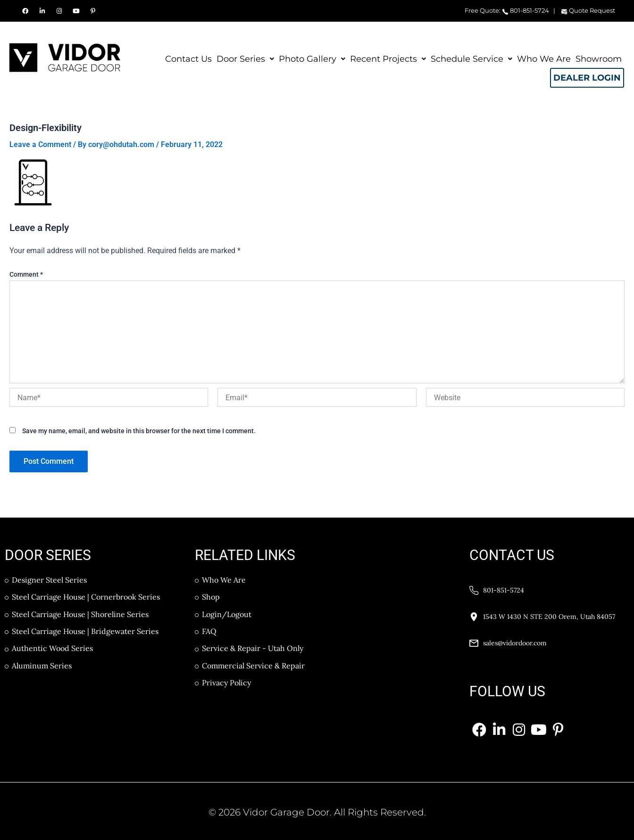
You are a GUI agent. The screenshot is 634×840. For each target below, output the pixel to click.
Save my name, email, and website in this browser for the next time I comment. (139, 431)
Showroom (599, 59)
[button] (245, 59)
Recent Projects (388, 57)
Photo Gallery (312, 57)
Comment (26, 274)
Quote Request (588, 10)
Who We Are (544, 59)
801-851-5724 (526, 10)
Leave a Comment (40, 144)
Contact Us (188, 59)
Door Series (245, 57)
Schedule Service (471, 57)
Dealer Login (587, 78)
